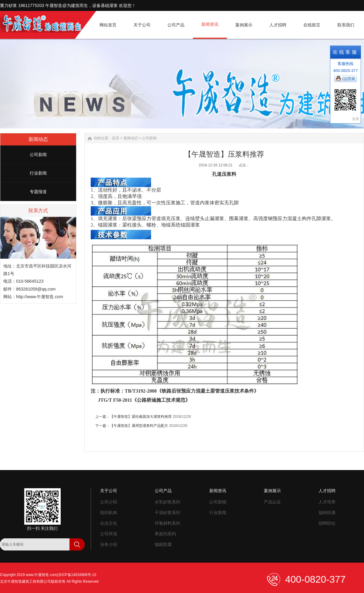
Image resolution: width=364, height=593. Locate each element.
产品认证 (272, 502)
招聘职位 (327, 523)
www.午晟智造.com (41, 575)
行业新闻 (38, 173)
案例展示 (272, 491)
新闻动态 (131, 138)
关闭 (356, 119)
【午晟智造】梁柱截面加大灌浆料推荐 (141, 417)
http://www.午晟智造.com (40, 297)
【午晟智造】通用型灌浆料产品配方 (139, 426)
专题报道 (38, 192)
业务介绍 (109, 544)
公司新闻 (38, 155)
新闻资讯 (218, 491)
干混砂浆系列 (167, 513)
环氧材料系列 (167, 523)
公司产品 (163, 491)
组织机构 (109, 513)
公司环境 (109, 534)
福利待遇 (327, 513)
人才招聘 (327, 491)
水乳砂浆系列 (167, 502)
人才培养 (327, 502)
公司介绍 (109, 502)
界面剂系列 (165, 534)
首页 (116, 138)
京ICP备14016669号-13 (77, 575)
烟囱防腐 (163, 544)
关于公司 (109, 491)
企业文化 (109, 523)
